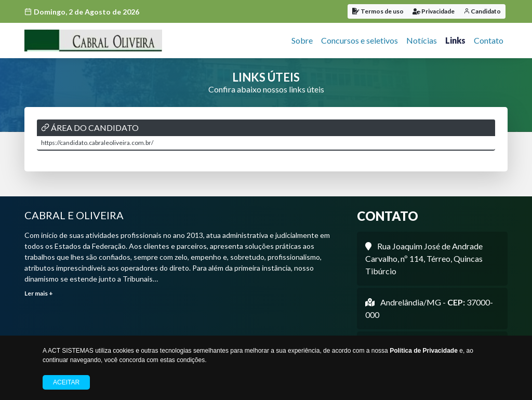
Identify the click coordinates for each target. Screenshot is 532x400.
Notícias (422, 40)
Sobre (302, 40)
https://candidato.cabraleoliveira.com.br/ (97, 143)
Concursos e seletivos (360, 40)
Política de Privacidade (424, 351)
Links (455, 40)
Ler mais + (39, 293)
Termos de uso (378, 11)
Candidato (482, 11)
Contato (489, 40)
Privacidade (434, 11)
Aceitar (66, 382)
